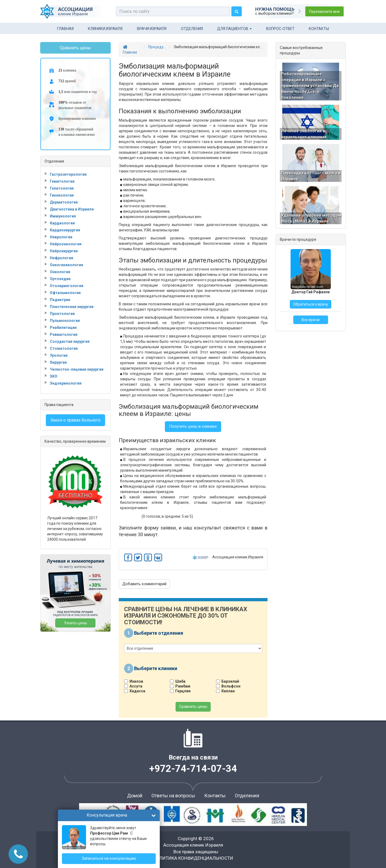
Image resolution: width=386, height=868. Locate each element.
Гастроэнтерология (68, 174)
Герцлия (182, 691)
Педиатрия (60, 300)
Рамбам (182, 686)
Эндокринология (66, 383)
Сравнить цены (193, 707)
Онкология (60, 272)
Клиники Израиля (105, 29)
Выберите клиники (156, 668)
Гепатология (62, 188)
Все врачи (311, 332)
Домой (135, 796)
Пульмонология (65, 321)
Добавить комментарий (144, 584)
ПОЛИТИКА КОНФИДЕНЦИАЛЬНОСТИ (193, 858)
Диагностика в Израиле (72, 209)
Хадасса (137, 691)
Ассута (135, 686)
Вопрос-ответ (280, 29)
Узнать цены (75, 623)
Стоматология (64, 348)
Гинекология (62, 195)
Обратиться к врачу (311, 317)
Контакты (319, 29)
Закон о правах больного (75, 420)
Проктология (62, 314)
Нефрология (62, 258)
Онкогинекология (66, 265)
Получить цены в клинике (193, 426)
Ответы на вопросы (173, 796)
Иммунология (63, 216)
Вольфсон (230, 686)
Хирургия (58, 362)
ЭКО (54, 376)
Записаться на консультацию (109, 858)
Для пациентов (234, 29)
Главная (65, 29)
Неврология (61, 237)
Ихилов (136, 681)
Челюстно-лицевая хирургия (77, 369)
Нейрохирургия (64, 251)
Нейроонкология (66, 244)
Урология (59, 355)
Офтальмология (65, 293)
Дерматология (64, 202)
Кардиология (62, 223)
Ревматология (64, 335)
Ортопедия (60, 279)
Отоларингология (67, 286)
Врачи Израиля (152, 29)
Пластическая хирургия (72, 307)
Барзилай (230, 681)
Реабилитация (63, 328)
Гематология (62, 181)
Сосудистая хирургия (70, 341)
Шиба (180, 681)
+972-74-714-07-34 (193, 769)
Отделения (192, 29)
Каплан (227, 691)
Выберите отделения (159, 633)
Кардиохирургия (65, 230)
